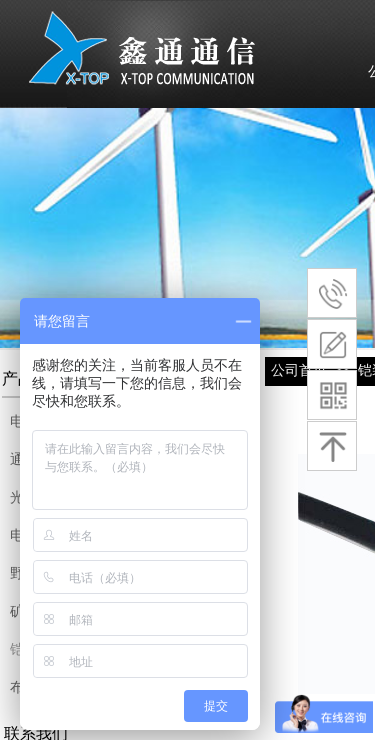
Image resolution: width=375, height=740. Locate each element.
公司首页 (299, 370)
